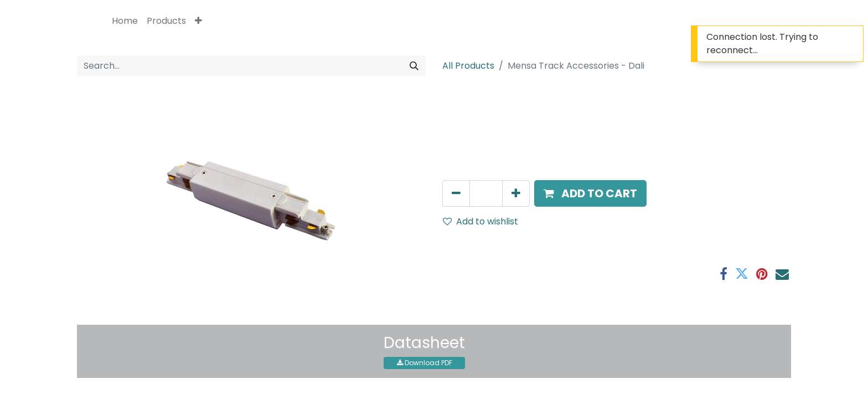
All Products (468, 66)
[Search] (414, 66)
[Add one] (516, 193)
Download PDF (425, 363)
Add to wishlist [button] (480, 221)
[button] (198, 21)
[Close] (853, 37)
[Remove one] (456, 193)
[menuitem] (125, 21)
